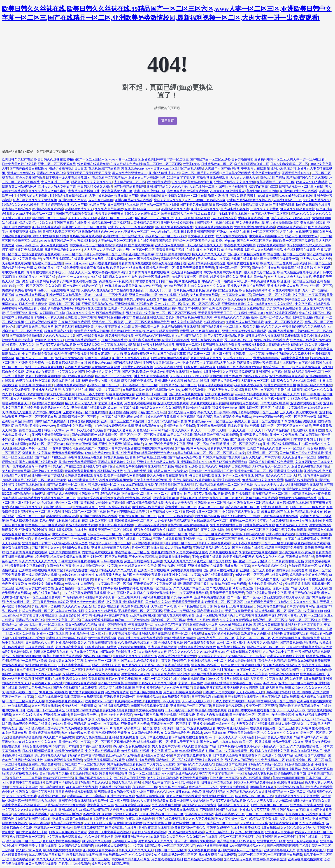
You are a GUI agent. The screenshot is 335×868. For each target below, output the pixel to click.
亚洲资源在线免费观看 (183, 810)
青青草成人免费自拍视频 (92, 331)
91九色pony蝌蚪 (182, 597)
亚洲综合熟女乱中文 (209, 760)
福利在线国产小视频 (186, 308)
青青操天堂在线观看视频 (228, 448)
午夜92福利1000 (85, 241)
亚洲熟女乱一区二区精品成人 (123, 236)
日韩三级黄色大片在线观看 (264, 336)
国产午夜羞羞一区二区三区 (216, 638)
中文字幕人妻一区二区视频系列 (92, 245)
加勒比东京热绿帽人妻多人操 (284, 597)
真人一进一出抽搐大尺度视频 (195, 841)
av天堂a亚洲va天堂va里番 (70, 543)
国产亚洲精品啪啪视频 (146, 692)
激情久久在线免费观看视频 (85, 679)
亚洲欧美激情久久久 (79, 209)
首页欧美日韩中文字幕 (126, 331)
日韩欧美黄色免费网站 (259, 525)
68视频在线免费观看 (120, 394)
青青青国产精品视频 (16, 209)
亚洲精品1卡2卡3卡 (141, 579)
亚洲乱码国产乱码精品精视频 (99, 494)
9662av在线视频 (150, 286)
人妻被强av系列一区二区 (115, 241)
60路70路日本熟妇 (98, 358)
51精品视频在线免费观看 (183, 281)
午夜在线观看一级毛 (142, 625)
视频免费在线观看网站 (243, 263)
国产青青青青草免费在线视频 (149, 272)
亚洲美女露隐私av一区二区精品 (240, 850)
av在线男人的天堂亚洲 (235, 629)
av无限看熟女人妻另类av (167, 837)
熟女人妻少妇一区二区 (170, 728)
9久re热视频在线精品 (174, 295)
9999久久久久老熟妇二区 (142, 214)
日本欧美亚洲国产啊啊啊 (198, 232)
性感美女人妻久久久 (21, 345)
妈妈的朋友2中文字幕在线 (38, 277)
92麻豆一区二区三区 (30, 516)
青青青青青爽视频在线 (134, 263)
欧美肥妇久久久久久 (49, 340)
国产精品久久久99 (158, 602)
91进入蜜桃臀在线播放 (22, 774)
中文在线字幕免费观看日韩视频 (162, 399)
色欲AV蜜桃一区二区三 (23, 602)
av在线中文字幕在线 (110, 503)
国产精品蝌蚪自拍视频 (144, 196)
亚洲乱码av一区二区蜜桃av (214, 503)
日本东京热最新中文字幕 (195, 349)
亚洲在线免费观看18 (126, 453)
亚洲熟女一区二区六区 (108, 322)
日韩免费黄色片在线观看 (19, 164)
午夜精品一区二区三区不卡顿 (166, 236)
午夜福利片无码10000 (249, 313)
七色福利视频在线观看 (300, 250)
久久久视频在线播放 (46, 706)
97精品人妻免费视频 (150, 796)
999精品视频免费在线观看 (195, 318)
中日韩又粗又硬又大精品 (95, 187)
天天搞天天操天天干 (237, 358)
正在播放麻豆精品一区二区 (209, 521)
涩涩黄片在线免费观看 (272, 521)
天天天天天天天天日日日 (215, 313)
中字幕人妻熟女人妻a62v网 (224, 390)
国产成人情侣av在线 (182, 412)
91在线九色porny (133, 169)
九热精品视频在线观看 (85, 236)
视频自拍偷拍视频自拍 (150, 530)
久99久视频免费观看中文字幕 (165, 444)
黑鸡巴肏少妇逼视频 (97, 814)
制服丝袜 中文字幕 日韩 (36, 385)
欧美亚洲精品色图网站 (187, 272)
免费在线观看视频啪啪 (140, 403)
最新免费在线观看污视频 (208, 403)
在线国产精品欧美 (77, 367)
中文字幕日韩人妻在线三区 (305, 579)
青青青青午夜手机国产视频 (170, 674)
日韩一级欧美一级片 (227, 205)
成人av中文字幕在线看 (123, 408)
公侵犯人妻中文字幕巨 (110, 629)
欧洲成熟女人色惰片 (297, 489)
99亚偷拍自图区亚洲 (299, 764)
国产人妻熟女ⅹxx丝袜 (159, 764)
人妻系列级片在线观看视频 (255, 724)
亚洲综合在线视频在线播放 (197, 647)
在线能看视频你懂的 (132, 647)
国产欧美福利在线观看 (77, 376)
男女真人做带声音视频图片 (153, 480)
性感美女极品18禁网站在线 (298, 498)
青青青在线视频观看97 (68, 453)
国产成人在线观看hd (221, 588)
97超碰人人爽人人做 (49, 318)
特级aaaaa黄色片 (206, 214)
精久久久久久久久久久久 (209, 254)
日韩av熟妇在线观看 (197, 408)
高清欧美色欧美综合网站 (179, 259)
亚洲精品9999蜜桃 (143, 616)
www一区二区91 (74, 254)
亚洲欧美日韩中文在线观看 (298, 191)
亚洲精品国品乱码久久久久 (212, 548)
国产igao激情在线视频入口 (118, 652)
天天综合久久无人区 (77, 272)
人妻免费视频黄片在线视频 (63, 760)
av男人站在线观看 (180, 435)
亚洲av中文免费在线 (21, 173)
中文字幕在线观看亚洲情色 (159, 439)
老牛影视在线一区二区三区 (259, 412)
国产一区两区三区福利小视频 (205, 200)
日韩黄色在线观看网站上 (82, 340)
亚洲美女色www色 (42, 426)
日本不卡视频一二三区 (32, 670)
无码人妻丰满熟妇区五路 (113, 327)
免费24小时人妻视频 (235, 209)
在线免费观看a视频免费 (116, 480)
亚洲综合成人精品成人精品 (156, 462)
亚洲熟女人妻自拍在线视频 (247, 286)
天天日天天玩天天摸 (291, 710)
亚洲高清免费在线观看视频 (84, 476)
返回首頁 (168, 121)
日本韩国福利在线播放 (84, 421)
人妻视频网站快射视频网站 (284, 345)
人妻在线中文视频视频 (295, 232)
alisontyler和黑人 (27, 245)
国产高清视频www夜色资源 (112, 281)
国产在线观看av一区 (113, 855)
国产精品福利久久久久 (292, 525)
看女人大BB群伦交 (24, 399)
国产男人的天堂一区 (225, 381)
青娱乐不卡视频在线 (95, 268)
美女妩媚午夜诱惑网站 (140, 354)
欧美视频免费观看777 (292, 227)
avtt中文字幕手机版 (295, 358)
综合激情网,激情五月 (240, 494)
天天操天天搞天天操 (244, 178)
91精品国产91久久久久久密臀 (307, 178)
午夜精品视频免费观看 (75, 322)
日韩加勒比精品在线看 (18, 318)
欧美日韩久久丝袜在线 (126, 268)
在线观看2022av (134, 390)
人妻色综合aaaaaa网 (147, 430)
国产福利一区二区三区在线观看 (105, 557)
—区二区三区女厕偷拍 (19, 634)
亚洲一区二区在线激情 (268, 421)
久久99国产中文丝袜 (47, 412)
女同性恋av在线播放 (185, 783)
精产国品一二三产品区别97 (154, 218)
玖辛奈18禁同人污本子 (177, 214)
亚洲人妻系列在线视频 (144, 340)
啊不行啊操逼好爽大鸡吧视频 (22, 250)
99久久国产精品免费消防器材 (182, 733)
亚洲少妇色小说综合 (219, 394)
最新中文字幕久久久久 (206, 358)
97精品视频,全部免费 (152, 457)
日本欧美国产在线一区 (269, 579)
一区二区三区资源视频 (150, 435)
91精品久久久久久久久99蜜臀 (161, 408)
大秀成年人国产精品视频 (222, 169)
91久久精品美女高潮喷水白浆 (192, 182)
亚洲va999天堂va (70, 810)
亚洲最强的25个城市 (73, 200)
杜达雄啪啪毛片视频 (165, 232)
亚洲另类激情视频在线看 (287, 376)
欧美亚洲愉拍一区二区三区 (275, 182)
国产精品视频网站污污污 (192, 448)
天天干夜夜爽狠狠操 (246, 543)
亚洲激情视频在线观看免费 (134, 304)
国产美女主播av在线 (266, 268)
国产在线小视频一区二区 (242, 507)
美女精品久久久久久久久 (156, 841)
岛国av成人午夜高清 (40, 372)
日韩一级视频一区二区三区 (157, 349)
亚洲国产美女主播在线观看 (38, 846)
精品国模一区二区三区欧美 (286, 254)
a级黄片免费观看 (37, 557)
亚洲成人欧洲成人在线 (164, 173)
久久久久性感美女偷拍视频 (148, 855)
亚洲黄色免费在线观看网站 (77, 462)
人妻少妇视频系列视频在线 (108, 196)
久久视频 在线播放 (174, 467)
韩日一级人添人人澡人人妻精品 (231, 737)
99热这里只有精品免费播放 (253, 783)
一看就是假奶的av (62, 448)
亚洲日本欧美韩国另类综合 (207, 263)
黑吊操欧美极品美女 (21, 859)
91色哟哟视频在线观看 (305, 679)
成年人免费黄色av (97, 453)
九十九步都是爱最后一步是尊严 (29, 467)
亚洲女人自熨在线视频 (154, 570)
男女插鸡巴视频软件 (106, 367)
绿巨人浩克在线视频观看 (216, 385)
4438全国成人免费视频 (167, 643)
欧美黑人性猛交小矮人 (81, 570)
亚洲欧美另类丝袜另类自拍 (35, 588)
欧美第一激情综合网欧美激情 (125, 476)
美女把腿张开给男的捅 (262, 191)
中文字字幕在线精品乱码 (312, 304)
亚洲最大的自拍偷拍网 (179, 426)
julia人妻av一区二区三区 (105, 534)
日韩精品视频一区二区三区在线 (301, 187)
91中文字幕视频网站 (77, 299)
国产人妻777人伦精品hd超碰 (291, 218)
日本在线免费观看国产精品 (153, 241)
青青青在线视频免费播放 (44, 272)
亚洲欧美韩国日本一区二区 (253, 471)
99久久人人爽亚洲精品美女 (150, 801)
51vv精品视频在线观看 (104, 674)
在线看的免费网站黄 (70, 751)
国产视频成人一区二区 (165, 512)
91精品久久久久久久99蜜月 (21, 205)
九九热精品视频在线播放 (284, 308)
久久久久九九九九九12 (58, 336)
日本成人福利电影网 (275, 403)
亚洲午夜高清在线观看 (210, 597)
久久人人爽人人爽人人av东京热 (290, 277)
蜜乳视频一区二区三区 (255, 408)
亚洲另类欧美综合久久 (192, 462)
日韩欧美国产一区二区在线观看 (110, 530)
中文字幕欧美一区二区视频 (114, 584)
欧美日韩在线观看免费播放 (222, 345)
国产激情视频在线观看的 (86, 692)
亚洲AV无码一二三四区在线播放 (130, 227)
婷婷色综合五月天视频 (301, 299)
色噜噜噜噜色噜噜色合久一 (94, 232)
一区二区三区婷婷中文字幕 (265, 814)
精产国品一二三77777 (204, 787)
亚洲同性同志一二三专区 (279, 837)
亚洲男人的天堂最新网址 (34, 196)
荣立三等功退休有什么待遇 (143, 561)
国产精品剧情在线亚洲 (51, 457)
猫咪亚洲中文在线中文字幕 (181, 575)
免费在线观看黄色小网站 (302, 336)
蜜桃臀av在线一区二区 (104, 485)
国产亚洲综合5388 (282, 205)
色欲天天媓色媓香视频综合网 (58, 290)
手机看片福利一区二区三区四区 (140, 611)
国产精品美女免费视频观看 (203, 859)
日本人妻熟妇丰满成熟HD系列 (234, 701)
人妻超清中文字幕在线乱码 (269, 679)
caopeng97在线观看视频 (296, 196)
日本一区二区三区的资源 (307, 507)
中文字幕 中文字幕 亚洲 (308, 295)
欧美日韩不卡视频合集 (62, 783)
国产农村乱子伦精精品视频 (145, 503)
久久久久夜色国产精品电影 (47, 191)
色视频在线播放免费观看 (33, 381)
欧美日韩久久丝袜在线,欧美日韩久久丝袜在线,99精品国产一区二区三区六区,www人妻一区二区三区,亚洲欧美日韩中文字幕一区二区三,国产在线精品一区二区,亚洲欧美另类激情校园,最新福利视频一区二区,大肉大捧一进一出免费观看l (164, 159)
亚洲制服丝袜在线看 (46, 227)
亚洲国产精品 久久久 (228, 349)
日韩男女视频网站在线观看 (170, 358)
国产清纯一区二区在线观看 (272, 295)
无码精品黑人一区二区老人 (271, 467)
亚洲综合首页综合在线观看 (42, 254)
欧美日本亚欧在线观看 (156, 737)
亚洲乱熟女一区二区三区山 (91, 859)
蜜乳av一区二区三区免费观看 (41, 597)
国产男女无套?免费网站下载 (35, 281)
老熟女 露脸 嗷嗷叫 (243, 196)
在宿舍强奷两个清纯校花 (228, 191)
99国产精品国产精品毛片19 (21, 498)
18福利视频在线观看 (182, 530)
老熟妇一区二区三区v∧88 (115, 218)
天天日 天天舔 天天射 (210, 430)
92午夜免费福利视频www (133, 805)
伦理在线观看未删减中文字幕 (266, 593)
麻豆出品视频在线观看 (41, 864)
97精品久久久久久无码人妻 (117, 570)
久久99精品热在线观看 (134, 643)
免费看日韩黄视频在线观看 (133, 498)
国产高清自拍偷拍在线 (25, 336)
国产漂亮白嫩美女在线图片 (28, 169)
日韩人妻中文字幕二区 (105, 390)
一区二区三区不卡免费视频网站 (307, 417)
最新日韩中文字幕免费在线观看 (140, 638)
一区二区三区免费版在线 (248, 308)
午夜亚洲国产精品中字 (138, 254)
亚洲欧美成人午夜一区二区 (28, 448)
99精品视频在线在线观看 (70, 196)
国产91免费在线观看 (172, 566)
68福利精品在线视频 (305, 399)
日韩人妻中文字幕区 (259, 390)
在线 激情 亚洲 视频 (215, 196)
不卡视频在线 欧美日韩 (148, 543)
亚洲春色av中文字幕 (318, 471)
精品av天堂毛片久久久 (288, 742)
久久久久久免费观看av (236, 620)
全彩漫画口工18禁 (52, 313)
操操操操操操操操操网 (25, 737)
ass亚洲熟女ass (214, 322)
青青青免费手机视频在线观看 (76, 792)
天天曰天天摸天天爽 (98, 823)
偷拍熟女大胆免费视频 (82, 444)
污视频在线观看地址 (245, 259)
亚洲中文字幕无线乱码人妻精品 (244, 331)
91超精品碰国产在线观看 (223, 457)
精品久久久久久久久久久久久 (92, 182)
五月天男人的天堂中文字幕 (57, 187)
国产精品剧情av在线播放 (19, 268)
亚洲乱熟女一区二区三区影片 (171, 724)
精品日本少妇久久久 (106, 665)
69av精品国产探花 (146, 715)
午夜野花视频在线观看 (41, 322)
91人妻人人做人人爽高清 (43, 674)
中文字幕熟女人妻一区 (117, 191)
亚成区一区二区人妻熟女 (214, 561)
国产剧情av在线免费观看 (221, 570)
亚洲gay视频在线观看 (207, 557)
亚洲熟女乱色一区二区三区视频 (84, 512)
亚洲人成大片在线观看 (300, 349)
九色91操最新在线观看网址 (192, 480)
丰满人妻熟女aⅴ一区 (230, 814)
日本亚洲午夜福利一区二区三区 (161, 814)
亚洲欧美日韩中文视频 (81, 318)
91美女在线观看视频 (37, 746)
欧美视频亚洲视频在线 (25, 232)
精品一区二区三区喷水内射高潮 (274, 629)
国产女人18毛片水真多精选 (219, 742)
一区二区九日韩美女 (52, 480)
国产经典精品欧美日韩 (129, 187)
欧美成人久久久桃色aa (123, 308)
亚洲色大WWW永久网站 (87, 602)
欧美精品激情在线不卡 (82, 855)
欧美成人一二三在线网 (276, 263)
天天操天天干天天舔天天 (272, 485)
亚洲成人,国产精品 (253, 277)
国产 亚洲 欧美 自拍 (215, 308)
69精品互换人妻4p (255, 205)
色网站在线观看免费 (209, 485)
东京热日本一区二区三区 (253, 638)
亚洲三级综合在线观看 (306, 485)
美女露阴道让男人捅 (109, 354)
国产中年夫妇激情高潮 (47, 471)
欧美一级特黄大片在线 (276, 318)
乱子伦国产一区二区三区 (102, 661)
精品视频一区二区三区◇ (116, 435)
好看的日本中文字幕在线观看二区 (252, 710)
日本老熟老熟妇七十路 (149, 281)
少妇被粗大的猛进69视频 (27, 638)
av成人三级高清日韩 (220, 832)
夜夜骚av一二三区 (189, 345)
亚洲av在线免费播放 (103, 263)
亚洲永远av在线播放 (169, 245)
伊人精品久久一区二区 (273, 746)
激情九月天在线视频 (66, 381)
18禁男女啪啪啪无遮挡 (139, 299)
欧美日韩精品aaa (148, 697)
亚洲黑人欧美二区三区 (58, 232)
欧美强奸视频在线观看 (211, 710)
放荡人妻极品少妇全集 (104, 719)
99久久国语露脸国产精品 (199, 746)
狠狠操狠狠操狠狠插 (102, 643)
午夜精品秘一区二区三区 (273, 494)
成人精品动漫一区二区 (129, 182)
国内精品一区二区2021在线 (157, 679)
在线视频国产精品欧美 (104, 169)
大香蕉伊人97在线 (75, 390)
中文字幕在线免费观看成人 (41, 354)
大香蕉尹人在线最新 (95, 290)
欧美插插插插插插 (297, 584)
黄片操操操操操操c (279, 223)
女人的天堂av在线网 (204, 295)
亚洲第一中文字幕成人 (47, 476)
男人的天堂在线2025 (67, 467)
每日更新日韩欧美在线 (235, 467)
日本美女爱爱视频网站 (97, 620)
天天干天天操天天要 (82, 218)
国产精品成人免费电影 (62, 494)
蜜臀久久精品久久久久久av (262, 327)
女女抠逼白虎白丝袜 (234, 787)
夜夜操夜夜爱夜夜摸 (249, 385)
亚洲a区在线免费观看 (212, 426)
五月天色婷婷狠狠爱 (57, 349)
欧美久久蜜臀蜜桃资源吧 (119, 349)
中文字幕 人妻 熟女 (201, 236)
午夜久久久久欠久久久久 (136, 850)
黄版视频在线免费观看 (213, 178)
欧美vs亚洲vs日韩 (205, 629)
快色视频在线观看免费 (93, 164)
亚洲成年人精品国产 (47, 390)
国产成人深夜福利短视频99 (41, 575)
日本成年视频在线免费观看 (279, 516)
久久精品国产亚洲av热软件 (237, 439)
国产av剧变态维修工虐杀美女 (128, 512)
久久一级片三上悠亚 (99, 837)
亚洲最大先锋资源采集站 (178, 223)
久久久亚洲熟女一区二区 (132, 232)
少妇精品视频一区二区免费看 (109, 223)
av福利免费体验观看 (16, 390)
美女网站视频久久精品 (81, 625)
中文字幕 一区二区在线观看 (45, 525)
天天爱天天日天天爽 (254, 823)
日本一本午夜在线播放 (305, 521)
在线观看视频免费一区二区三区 (272, 728)
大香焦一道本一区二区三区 (51, 539)
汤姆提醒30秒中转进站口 (84, 710)
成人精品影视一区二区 (25, 349)
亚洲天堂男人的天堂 (254, 435)
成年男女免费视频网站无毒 (110, 864)
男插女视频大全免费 (46, 606)
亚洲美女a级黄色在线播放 (70, 819)
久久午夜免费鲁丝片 (109, 209)
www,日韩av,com (157, 169)
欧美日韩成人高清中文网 (70, 363)
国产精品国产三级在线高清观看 (179, 299)
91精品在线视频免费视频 (52, 697)
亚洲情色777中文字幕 (197, 363)
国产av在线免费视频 (90, 336)
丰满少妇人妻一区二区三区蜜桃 (84, 227)
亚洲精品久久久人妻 (175, 209)
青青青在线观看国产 (311, 850)
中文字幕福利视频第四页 (109, 272)
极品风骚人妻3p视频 (259, 774)
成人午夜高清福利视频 (260, 281)
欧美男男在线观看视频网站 (120, 399)
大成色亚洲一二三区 (55, 182)
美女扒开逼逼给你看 (250, 223)
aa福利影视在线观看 (91, 439)
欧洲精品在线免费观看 (47, 209)
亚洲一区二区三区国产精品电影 (123, 421)
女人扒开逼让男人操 (121, 593)
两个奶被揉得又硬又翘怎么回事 (309, 245)
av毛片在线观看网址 (46, 503)
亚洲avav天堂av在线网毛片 (147, 178)
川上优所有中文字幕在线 (297, 363)
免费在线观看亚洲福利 (281, 313)
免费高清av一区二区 (277, 367)
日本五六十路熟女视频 (200, 367)
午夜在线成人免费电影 (126, 164)
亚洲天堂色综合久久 (296, 173)
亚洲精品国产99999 (149, 426)
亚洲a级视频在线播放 (155, 308)
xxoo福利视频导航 (224, 218)
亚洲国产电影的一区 (143, 295)
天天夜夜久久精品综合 (263, 643)
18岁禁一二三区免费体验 (110, 295)
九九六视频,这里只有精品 (47, 855)
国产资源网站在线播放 (121, 828)
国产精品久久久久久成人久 (195, 764)
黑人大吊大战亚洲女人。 (130, 173)
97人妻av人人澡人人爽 (315, 259)
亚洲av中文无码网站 (121, 796)
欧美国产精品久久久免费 (315, 385)
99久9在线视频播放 (176, 286)
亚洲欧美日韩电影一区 (152, 394)
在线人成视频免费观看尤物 (228, 462)
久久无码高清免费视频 (238, 372)
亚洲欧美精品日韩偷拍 (18, 421)
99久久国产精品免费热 (143, 259)
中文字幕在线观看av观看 (118, 345)
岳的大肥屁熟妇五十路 (22, 313)
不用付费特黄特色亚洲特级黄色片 (296, 638)
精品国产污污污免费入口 (159, 453)
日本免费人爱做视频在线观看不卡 (237, 755)
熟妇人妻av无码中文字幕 (66, 661)
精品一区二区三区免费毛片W (210, 534)
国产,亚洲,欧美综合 (135, 372)
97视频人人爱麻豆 (19, 412)
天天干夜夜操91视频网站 (192, 218)
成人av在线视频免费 (54, 245)
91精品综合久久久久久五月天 (276, 476)
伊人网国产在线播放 (280, 688)
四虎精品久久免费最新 (51, 421)
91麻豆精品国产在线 (275, 512)
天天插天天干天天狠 (179, 503)
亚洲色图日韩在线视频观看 (290, 634)
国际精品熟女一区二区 (211, 661)
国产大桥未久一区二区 (245, 715)
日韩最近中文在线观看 (217, 783)
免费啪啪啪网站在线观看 (19, 308)
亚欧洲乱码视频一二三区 (142, 209)
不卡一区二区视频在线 (238, 476)
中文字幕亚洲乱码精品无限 (125, 602)
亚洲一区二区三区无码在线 (57, 164)
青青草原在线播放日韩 (84, 191)
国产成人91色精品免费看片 (174, 227)
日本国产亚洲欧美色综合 (304, 647)
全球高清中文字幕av (36, 453)
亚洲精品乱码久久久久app (245, 792)
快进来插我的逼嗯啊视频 (19, 290)
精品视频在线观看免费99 (266, 299)
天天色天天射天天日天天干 (245, 430)
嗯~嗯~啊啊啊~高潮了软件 (192, 584)
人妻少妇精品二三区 (288, 200)
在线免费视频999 (163, 552)
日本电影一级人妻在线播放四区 (68, 178)
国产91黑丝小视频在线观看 (216, 223)
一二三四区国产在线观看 (285, 855)
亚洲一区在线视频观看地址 (44, 367)
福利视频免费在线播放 (47, 403)
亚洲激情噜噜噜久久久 (238, 304)
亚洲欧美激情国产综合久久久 (214, 724)
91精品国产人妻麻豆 (152, 412)
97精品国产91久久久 (46, 548)
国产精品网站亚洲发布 (307, 512)
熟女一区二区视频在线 (205, 579)
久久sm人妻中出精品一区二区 (33, 214)
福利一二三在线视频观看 (176, 516)
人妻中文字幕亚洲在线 (25, 259)
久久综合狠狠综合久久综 (270, 566)
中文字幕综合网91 (165, 498)
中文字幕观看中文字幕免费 (223, 272)
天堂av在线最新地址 (169, 367)
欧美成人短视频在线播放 (262, 828)
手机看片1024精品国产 (74, 864)
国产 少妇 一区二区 (168, 304)
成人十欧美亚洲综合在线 (265, 584)
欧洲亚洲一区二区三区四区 (296, 281)
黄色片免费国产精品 (30, 178)
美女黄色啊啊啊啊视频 (288, 778)
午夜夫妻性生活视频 (138, 471)
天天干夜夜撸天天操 (239, 611)
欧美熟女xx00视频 (300, 661)
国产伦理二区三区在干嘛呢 (32, 430)
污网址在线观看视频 (167, 539)
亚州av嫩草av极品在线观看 (133, 200)
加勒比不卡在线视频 (233, 187)
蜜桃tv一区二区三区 (178, 629)
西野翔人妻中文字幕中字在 (61, 841)
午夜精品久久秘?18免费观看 (155, 336)
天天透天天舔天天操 (16, 218)
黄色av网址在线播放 (30, 295)
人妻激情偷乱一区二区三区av (231, 489)
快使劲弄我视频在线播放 (313, 205)
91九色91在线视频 (197, 381)
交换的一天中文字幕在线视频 (109, 832)
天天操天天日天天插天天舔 (189, 376)
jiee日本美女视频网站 (236, 173)
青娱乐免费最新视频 (79, 471)
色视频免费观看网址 (194, 778)
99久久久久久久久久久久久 (38, 561)
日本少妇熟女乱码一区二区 (289, 164)
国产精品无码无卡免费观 (199, 805)
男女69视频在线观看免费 (74, 281)
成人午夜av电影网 (101, 200)
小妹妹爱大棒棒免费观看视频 (22, 439)
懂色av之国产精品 (272, 178)
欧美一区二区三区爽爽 (114, 801)
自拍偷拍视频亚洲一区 (205, 372)
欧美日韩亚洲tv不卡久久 (188, 828)
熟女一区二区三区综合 (44, 512)
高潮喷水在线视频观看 (47, 489)
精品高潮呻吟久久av (308, 737)
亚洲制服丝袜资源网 (169, 381)
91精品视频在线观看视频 (190, 737)
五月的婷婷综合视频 (55, 205)
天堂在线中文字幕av (84, 652)
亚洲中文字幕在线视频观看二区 (42, 570)
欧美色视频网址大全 (160, 390)
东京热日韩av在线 (110, 403)
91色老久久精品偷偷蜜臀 (298, 209)
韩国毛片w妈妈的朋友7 (29, 394)
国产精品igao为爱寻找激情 (186, 457)
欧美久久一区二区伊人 (225, 498)
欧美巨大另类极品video (35, 688)
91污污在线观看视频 (235, 250)
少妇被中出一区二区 (138, 728)
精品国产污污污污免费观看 (284, 548)
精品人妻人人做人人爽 (81, 403)
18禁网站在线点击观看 (91, 308)
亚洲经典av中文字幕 (52, 399)
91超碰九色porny (224, 241)
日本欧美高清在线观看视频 (247, 426)
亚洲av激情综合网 (283, 169)
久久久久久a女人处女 (77, 606)
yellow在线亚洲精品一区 (56, 241)
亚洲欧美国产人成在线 (91, 448)
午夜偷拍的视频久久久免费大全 (304, 327)
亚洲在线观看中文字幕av (134, 539)
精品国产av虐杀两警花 (83, 399)
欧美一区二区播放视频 (274, 439)
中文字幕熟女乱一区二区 (170, 534)
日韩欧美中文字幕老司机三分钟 (211, 471)
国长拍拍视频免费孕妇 (290, 774)
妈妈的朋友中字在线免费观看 (58, 268)
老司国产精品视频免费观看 (75, 214)
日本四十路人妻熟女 (33, 304)
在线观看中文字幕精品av (109, 178)
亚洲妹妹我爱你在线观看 (205, 566)
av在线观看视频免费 (287, 290)
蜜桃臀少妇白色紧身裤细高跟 (200, 331)
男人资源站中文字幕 (140, 313)
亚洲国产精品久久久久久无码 (235, 182)
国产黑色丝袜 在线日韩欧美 (74, 327)
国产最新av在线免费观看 (186, 394)
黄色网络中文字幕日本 (104, 724)
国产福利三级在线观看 (95, 746)
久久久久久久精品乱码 (101, 611)
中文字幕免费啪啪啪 (314, 670)
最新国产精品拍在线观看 (184, 796)
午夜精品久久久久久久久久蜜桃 (296, 602)
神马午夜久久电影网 (96, 841)
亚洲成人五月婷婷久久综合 (130, 358)
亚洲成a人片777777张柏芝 (257, 810)
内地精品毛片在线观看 (98, 552)
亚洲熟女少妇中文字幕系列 (35, 792)
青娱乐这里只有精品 (272, 661)
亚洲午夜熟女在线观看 (207, 340)
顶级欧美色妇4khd (263, 787)
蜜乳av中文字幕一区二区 (104, 254)
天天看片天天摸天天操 (188, 602)
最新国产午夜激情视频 (66, 823)
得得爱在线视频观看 (289, 390)
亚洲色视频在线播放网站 (314, 701)
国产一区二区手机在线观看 (200, 173)
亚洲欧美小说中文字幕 (249, 354)
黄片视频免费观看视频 (189, 290)
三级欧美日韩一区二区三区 (312, 263)
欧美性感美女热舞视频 (60, 439)
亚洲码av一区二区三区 (102, 385)
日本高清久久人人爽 (40, 643)
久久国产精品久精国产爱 (88, 205)
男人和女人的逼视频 (239, 760)
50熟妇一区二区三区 (249, 575)
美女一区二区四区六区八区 (202, 304)
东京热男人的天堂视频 (301, 814)
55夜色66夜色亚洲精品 (137, 381)
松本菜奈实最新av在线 (66, 557)
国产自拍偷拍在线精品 (126, 290)
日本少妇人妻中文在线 (219, 692)
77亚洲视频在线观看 (201, 728)
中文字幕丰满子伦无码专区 (131, 859)
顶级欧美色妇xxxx (225, 408)
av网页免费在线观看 (137, 534)
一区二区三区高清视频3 (78, 503)
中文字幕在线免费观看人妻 (193, 755)
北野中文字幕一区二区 (139, 250)
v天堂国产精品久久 (317, 200)
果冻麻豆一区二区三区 (222, 823)
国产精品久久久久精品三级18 (143, 665)
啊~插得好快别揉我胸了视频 (48, 236)
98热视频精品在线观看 (301, 421)
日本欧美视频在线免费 (251, 616)
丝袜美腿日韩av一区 (303, 566)
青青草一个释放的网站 (244, 399)
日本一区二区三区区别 (263, 232)
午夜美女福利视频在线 (213, 530)
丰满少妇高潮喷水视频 (311, 534)
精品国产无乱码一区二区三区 (110, 543)
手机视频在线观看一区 (254, 218)
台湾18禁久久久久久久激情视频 (35, 200)
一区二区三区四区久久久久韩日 (39, 286)
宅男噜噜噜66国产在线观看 (174, 485)
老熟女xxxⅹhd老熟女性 (78, 575)
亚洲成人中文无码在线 (123, 439)
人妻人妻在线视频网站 (121, 634)
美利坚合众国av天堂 (76, 548)
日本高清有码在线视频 (123, 205)
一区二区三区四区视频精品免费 (147, 322)
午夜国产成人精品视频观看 (245, 322)
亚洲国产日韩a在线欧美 (70, 223)
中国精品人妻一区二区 (159, 268)
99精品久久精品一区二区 (58, 498)
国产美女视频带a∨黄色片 (296, 552)
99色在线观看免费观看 (200, 643)
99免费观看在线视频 (119, 336)
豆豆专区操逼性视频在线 (222, 634)
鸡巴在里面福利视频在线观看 (60, 521)
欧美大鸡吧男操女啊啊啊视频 (188, 525)
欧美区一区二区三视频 (261, 706)
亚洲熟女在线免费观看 (44, 764)
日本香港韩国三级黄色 (101, 647)
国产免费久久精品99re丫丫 (82, 286)
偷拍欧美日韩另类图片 (225, 376)
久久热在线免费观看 (202, 850)
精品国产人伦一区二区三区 (263, 349)
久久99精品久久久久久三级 (138, 566)
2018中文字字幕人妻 (181, 178)
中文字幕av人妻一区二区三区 (269, 214)
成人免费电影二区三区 (260, 272)
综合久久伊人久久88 (168, 200)
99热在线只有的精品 (46, 593)
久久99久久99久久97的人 (142, 670)
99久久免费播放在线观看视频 (167, 476)
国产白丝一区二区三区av (49, 218)
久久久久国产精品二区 (189, 588)
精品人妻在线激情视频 (229, 363)
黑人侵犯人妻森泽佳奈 (308, 430)
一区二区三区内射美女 (229, 453)
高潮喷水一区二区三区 (181, 507)
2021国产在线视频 (280, 331)
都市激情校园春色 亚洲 (62, 516)
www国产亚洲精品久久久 (180, 774)
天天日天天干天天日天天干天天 (89, 173)
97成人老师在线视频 (242, 661)
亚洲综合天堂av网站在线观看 (66, 638)
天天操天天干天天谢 (158, 290)
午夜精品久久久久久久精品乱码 (236, 318)
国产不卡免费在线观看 (195, 205)
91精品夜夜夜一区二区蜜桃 (190, 277)
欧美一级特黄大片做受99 (70, 719)
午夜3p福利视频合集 (140, 819)
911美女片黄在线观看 (268, 625)
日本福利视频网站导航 (38, 751)
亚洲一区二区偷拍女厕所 (205, 444)
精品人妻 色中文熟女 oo (36, 223)
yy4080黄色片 (113, 728)
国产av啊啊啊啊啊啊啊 (282, 846)
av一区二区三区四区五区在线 (176, 313)
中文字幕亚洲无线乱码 (192, 593)
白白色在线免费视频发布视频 (113, 426)
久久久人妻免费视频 (200, 819)
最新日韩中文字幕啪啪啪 (43, 376)
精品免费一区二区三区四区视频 (209, 354)
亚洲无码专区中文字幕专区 (153, 584)
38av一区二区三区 (211, 507)
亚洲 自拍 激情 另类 (122, 412)
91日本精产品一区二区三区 (178, 385)
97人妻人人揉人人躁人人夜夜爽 (225, 299)
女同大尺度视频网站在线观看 (255, 227)
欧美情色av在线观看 (267, 489)
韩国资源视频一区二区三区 (78, 417)
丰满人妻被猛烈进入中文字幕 (97, 566)
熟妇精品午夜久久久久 (25, 507)
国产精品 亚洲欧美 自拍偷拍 (117, 683)
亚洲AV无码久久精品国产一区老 (69, 295)
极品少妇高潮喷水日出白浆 (68, 169)
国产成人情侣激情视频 (22, 521)
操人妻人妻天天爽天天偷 (263, 539)
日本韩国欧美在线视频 (292, 503)
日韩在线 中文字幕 (237, 566)
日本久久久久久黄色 (265, 209)
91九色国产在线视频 (54, 692)
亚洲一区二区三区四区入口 (242, 444)
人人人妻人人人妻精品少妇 (103, 250)
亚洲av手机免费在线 (280, 534)
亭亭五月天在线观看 (255, 169)
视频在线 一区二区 (48, 299)
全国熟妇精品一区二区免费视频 (85, 412)
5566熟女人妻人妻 (74, 674)
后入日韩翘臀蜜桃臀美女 (173, 254)
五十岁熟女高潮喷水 (143, 557)
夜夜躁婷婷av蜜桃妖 (129, 701)
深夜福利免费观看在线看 (51, 652)
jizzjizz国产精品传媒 (190, 390)
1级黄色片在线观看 (106, 606)
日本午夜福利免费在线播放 (156, 345)
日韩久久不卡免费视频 (121, 679)
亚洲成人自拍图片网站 (98, 467)
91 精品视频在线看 (114, 340)
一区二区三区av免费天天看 (232, 421)
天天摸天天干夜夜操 (109, 214)
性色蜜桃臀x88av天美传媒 (120, 286)
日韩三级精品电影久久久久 (203, 245)
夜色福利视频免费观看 (310, 543)
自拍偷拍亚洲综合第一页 (251, 164)
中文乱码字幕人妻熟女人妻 (241, 512)
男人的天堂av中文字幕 (213, 259)
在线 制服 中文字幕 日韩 (203, 250)
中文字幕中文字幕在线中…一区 (221, 774)
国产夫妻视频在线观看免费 (279, 259)
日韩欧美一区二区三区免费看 (293, 241)
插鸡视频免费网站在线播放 (68, 530)
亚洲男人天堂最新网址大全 (162, 363)
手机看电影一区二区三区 (24, 841)
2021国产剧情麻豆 (52, 787)
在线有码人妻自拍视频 (145, 769)
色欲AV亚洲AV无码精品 (70, 724)
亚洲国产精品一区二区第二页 (191, 706)
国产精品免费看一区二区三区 (221, 327)
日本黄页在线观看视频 (137, 367)
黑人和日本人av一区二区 (195, 453)
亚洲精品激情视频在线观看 (180, 327)
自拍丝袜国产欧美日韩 (232, 764)
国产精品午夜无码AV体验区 (236, 841)
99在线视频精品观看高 (157, 448)
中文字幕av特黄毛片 (266, 173)
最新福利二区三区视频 (47, 263)
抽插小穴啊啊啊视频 (112, 625)
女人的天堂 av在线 (29, 850)
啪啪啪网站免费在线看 (243, 403)
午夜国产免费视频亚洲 (77, 354)
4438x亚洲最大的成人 (83, 480)
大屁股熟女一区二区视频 (258, 381)
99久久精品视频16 (279, 430)
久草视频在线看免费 (16, 263)
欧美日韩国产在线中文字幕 (135, 245)
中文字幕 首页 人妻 (164, 751)
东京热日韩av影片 (190, 683)
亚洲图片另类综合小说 (98, 304)
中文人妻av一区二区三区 (69, 534)
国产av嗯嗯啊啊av (84, 435)
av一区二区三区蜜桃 (230, 539)
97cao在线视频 (97, 277)
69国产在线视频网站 (30, 485)
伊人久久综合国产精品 (267, 250)
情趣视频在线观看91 (205, 665)
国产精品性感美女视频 (206, 674)
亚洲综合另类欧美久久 (71, 643)
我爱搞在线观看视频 (271, 245)
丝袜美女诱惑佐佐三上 (91, 737)
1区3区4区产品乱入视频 (187, 169)
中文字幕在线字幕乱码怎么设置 (121, 417)
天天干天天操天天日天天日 (195, 268)
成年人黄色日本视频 (70, 611)
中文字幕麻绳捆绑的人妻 (266, 236)
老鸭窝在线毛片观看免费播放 (188, 191)
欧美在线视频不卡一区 (314, 313)
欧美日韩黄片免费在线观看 (62, 656)
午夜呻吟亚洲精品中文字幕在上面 (121, 318)
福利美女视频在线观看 (310, 223)
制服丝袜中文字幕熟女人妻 (312, 801)
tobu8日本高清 (268, 196)
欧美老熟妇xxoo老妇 (99, 701)
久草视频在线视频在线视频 (214, 227)
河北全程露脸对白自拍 (280, 385)
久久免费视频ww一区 (270, 760)
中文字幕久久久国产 (70, 372)
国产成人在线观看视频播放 (176, 616)
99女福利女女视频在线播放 (258, 552)
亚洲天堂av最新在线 (176, 340)
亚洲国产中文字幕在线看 (273, 372)
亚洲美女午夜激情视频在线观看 (138, 467)
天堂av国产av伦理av (165, 606)
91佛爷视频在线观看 (135, 751)
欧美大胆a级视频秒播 (107, 299)
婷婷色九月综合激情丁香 (169, 263)
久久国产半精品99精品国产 (282, 665)
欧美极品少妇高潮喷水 (255, 290)
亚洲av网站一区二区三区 (233, 268)
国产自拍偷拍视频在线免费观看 (271, 462)
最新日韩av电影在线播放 (116, 525)
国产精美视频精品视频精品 (299, 643)
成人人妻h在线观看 (178, 548)
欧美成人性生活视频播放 (295, 272)
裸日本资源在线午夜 (238, 340)
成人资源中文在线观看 (232, 236)
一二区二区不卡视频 (239, 485)
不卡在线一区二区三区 (316, 286)
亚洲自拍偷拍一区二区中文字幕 (77, 588)
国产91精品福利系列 (127, 363)
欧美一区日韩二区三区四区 (162, 164)
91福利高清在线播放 (109, 471)
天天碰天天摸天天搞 (313, 588)
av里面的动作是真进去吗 (56, 308)
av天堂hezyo (191, 164)
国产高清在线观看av (36, 534)
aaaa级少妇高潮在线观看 (252, 394)
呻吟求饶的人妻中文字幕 (103, 372)
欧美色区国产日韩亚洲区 (254, 588)
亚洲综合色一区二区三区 (87, 634)
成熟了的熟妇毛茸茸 (263, 187)
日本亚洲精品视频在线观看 (280, 697)
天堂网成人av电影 (124, 841)
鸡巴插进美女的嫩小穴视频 (101, 381)
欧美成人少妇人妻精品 (312, 182)
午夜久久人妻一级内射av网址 (222, 281)
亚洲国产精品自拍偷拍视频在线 (249, 200)
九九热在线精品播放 (162, 647)
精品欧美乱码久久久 (224, 277)
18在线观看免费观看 (259, 602)
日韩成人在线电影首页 (124, 783)
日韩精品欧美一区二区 (217, 164)
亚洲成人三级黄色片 (161, 318)
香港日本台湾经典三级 (150, 191)
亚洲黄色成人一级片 (204, 625)
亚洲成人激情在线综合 (154, 634)
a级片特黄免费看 (158, 182)
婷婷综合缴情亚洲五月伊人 (192, 241)
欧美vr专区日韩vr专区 (154, 277)
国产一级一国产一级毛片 (245, 597)
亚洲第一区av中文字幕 (17, 697)
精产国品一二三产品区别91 (159, 205)
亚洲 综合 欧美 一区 (275, 507)
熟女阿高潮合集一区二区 (27, 837)
